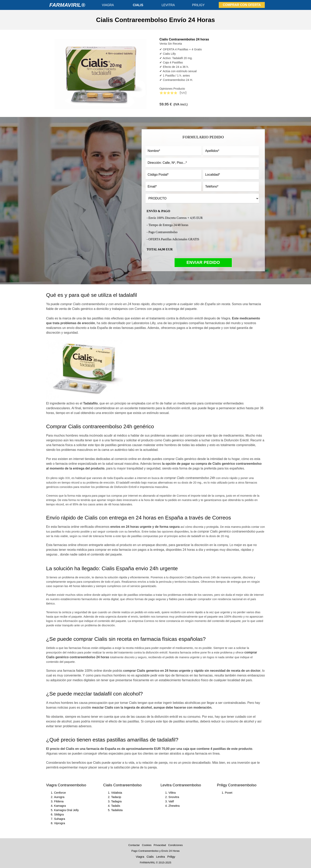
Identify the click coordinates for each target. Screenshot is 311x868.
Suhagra (59, 819)
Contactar (134, 845)
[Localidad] (231, 175)
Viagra (140, 857)
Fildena (59, 801)
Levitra (160, 857)
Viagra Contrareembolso (66, 785)
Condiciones (175, 845)
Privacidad (160, 845)
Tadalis (116, 806)
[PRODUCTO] (202, 199)
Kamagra (60, 806)
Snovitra (174, 797)
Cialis (150, 857)
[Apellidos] (231, 151)
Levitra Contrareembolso (181, 785)
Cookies (147, 845)
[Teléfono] (231, 187)
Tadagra (116, 801)
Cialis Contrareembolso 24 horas (184, 39)
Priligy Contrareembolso (237, 785)
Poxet (229, 793)
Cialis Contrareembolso (122, 785)
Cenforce (60, 793)
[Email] (173, 187)
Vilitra (172, 793)
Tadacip (116, 797)
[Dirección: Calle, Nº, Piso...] (202, 163)
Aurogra (59, 797)
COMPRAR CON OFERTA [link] (242, 5)
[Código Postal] (173, 175)
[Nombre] (173, 151)
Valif (171, 801)
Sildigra (59, 814)
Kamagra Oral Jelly (66, 810)
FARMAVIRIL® (67, 5)
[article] (155, 73)
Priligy (171, 857)
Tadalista (117, 810)
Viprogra (59, 823)
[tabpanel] (155, 20)
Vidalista (117, 793)
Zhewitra (174, 806)
